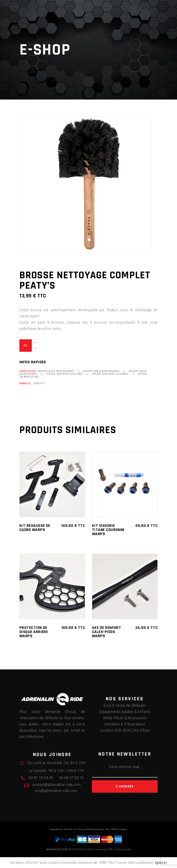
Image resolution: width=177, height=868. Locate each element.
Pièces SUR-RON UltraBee (110, 374)
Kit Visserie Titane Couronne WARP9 (108, 530)
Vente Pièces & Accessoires (125, 718)
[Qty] (26, 346)
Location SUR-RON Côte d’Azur (125, 730)
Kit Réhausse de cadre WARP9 (35, 528)
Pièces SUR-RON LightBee (65, 374)
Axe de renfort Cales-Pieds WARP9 (106, 632)
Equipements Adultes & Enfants (125, 712)
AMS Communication (119, 849)
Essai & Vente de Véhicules (125, 705)
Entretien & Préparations (125, 724)
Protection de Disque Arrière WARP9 (34, 632)
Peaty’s (39, 383)
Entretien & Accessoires (56, 371)
